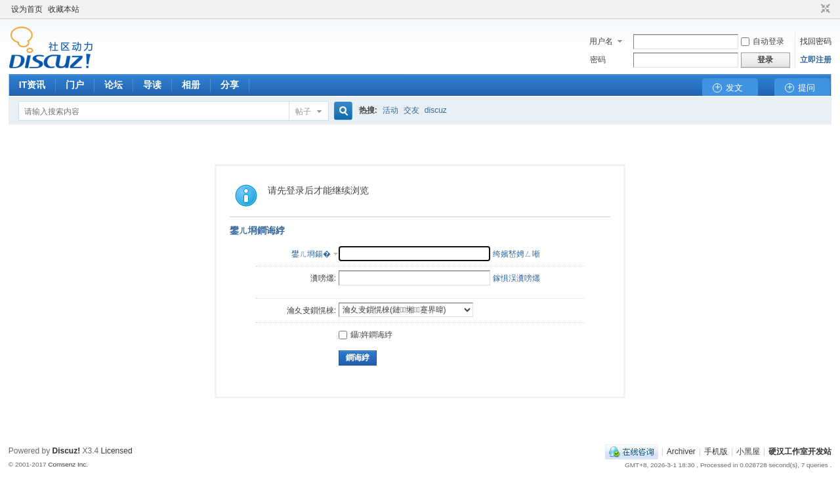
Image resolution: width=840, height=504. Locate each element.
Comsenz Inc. (68, 464)
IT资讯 (32, 85)
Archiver (681, 451)
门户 (75, 85)
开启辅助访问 (813, 9)
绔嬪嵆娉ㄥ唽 (516, 254)
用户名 (601, 41)
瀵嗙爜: (323, 278)
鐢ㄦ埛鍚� (311, 254)
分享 (230, 85)
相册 (191, 85)
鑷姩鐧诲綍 (366, 335)
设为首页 (27, 9)
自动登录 (763, 41)
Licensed (117, 451)
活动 (390, 110)
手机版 (716, 451)
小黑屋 (748, 451)
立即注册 (816, 60)
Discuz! (67, 451)
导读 (152, 85)
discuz (436, 110)
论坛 (114, 85)
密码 (598, 60)
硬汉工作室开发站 (800, 451)
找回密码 (816, 41)
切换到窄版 (824, 9)
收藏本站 (64, 9)
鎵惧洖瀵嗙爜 (516, 278)
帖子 (303, 112)
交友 (411, 110)
